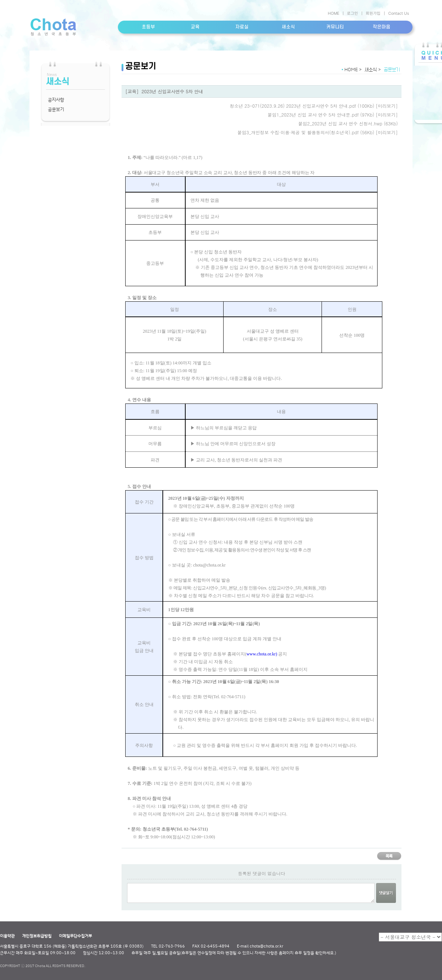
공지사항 (56, 100)
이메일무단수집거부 (76, 936)
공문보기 (56, 109)
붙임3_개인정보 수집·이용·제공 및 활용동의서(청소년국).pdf (298, 132)
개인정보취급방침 (37, 936)
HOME (334, 13)
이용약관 (7, 936)
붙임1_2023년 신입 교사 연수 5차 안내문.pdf (313, 115)
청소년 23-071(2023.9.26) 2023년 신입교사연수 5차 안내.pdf (293, 106)
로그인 (352, 13)
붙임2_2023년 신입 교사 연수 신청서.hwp (340, 123)
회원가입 (373, 13)
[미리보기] (387, 106)
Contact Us (399, 13)
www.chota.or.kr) (262, 654)
